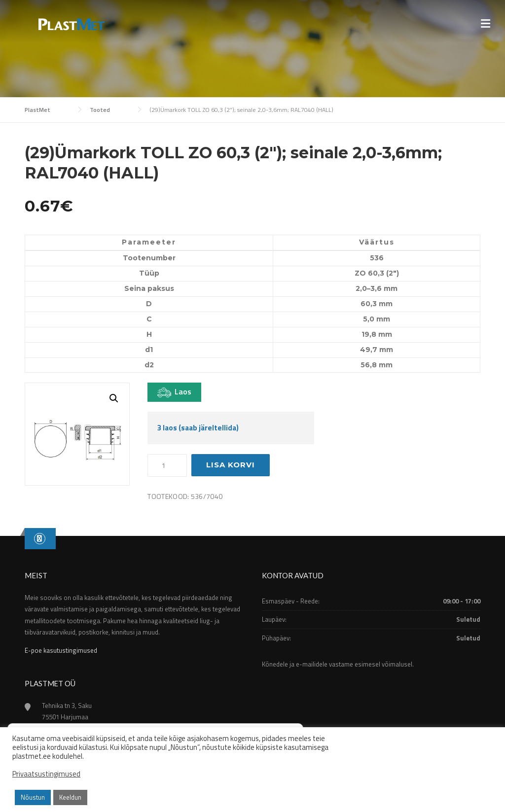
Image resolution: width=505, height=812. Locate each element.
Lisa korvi (231, 465)
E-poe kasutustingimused (61, 650)
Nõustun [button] (33, 797)
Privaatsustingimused (46, 774)
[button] (114, 398)
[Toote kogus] (167, 465)
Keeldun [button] (70, 797)
